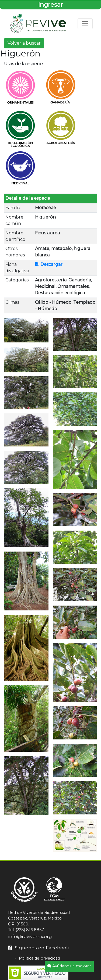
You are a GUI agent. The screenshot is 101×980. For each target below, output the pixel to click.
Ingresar (50, 5)
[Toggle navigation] (85, 24)
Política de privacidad (39, 958)
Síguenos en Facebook (39, 948)
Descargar (49, 264)
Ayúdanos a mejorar (69, 966)
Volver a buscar (24, 43)
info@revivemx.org (30, 936)
